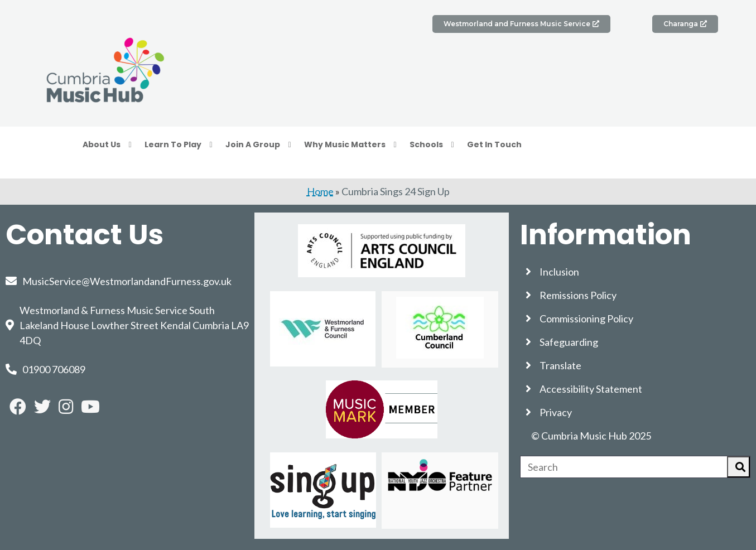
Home (320, 191)
